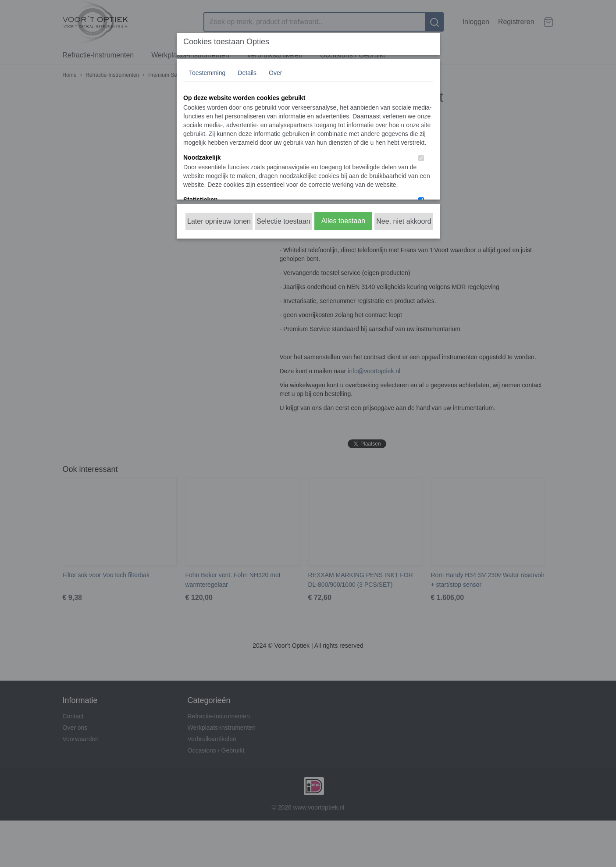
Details (247, 73)
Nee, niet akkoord (404, 221)
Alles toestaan (344, 221)
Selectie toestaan (283, 221)
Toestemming (207, 73)
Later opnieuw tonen (219, 221)
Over (275, 73)
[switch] (421, 158)
